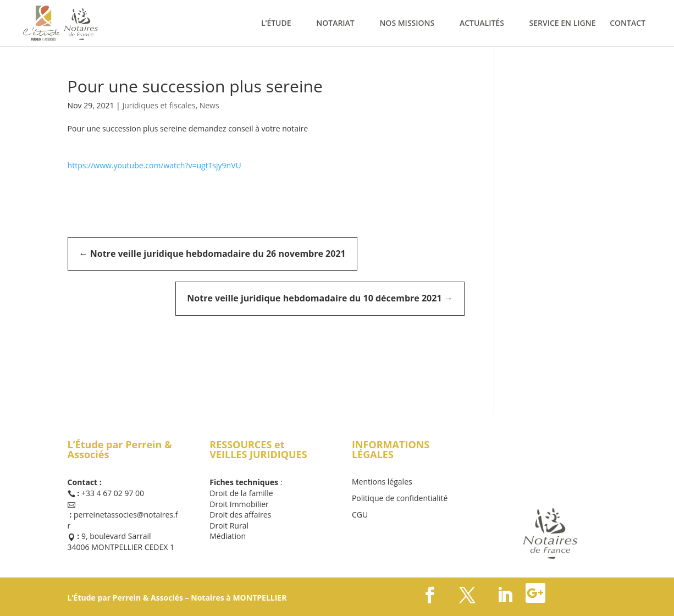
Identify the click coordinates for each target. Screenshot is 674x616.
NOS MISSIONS (407, 24)
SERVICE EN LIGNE (563, 24)
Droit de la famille (241, 493)
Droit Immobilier (239, 504)
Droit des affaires (240, 515)
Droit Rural (229, 526)
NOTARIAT (335, 24)
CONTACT (628, 24)
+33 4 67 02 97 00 (113, 493)
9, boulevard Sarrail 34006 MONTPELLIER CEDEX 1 (121, 541)
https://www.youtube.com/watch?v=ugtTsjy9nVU (154, 165)
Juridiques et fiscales (159, 105)
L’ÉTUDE (276, 24)
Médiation (228, 536)
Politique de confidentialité (400, 499)
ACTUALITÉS (482, 24)
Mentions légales (382, 482)
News (209, 105)
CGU (360, 515)
